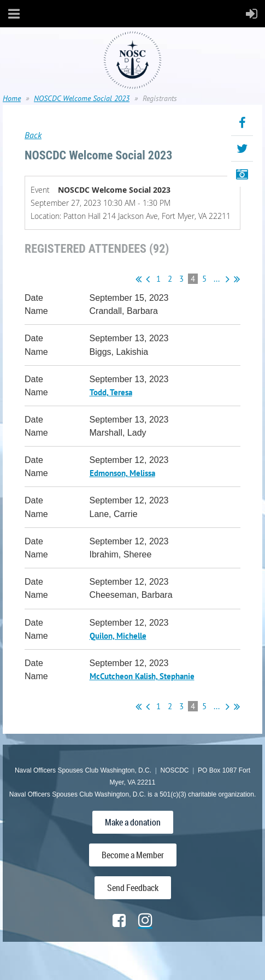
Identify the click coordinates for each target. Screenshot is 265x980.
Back (33, 135)
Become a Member (133, 855)
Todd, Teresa (111, 392)
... (217, 279)
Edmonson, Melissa (122, 473)
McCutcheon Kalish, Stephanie (142, 676)
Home (12, 98)
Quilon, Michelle (118, 636)
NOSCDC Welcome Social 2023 (82, 98)
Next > (228, 279)
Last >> (237, 279)
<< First (139, 279)
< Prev (148, 279)
